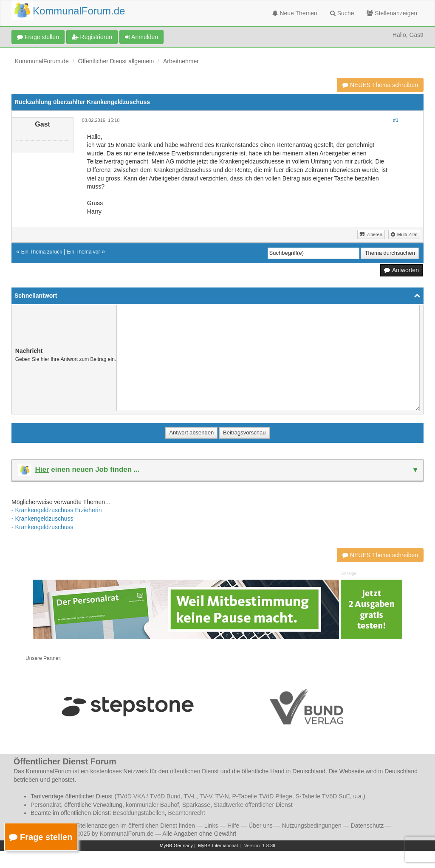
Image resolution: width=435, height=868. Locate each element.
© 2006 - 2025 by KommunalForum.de (103, 834)
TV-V (206, 796)
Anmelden (141, 37)
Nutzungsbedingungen (312, 826)
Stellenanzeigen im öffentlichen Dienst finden (136, 826)
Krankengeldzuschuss (44, 519)
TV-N (222, 796)
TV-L (190, 796)
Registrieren (92, 37)
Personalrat (46, 805)
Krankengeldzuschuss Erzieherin (59, 510)
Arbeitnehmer (181, 61)
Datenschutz (367, 826)
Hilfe (233, 826)
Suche (342, 13)
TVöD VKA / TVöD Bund (148, 796)
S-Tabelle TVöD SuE (323, 796)
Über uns (261, 826)
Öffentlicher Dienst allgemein (116, 61)
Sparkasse (196, 805)
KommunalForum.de (42, 61)
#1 (395, 120)
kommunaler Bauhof (152, 805)
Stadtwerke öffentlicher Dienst (253, 805)
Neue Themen (295, 13)
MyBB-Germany (176, 845)
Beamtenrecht (187, 813)
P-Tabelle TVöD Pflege (262, 796)
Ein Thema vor (84, 252)
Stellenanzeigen (392, 13)
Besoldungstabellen (139, 813)
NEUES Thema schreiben (380, 85)
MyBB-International (218, 845)
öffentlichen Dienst (194, 771)
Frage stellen (38, 37)
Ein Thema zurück (42, 252)
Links (211, 826)
